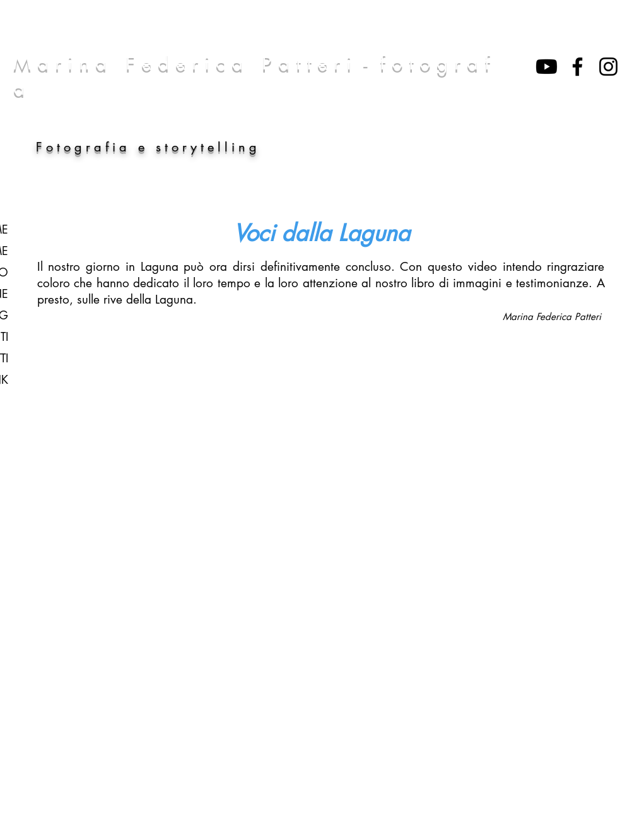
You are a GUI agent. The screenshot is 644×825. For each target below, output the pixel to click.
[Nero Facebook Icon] (577, 67)
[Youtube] (547, 67)
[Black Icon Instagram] (608, 67)
